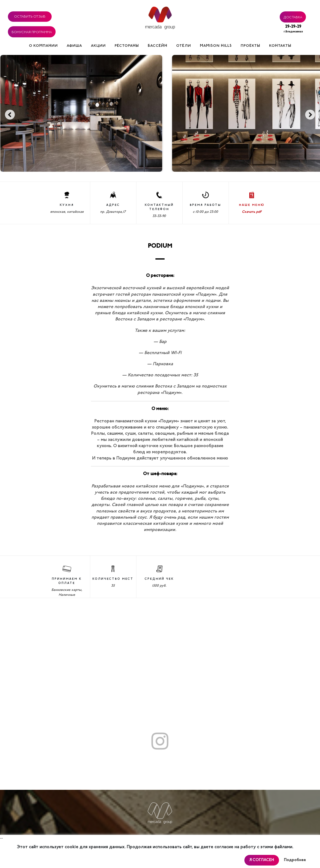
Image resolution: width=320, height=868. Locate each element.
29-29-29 (293, 29)
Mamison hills (216, 46)
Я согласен (262, 860)
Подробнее (295, 860)
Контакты (280, 46)
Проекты (250, 46)
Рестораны (127, 46)
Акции (98, 46)
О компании (43, 46)
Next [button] (310, 115)
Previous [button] (10, 115)
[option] (88, 113)
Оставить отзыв (30, 16)
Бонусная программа (32, 31)
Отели (184, 46)
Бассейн (158, 46)
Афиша (74, 46)
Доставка (293, 17)
